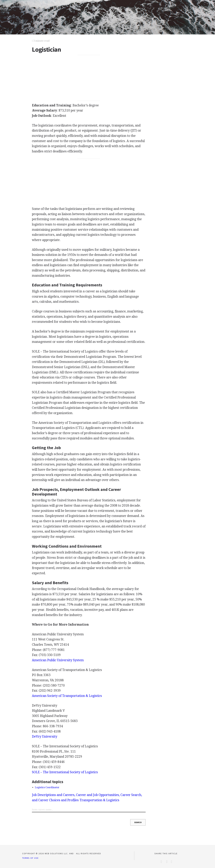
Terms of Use (30, 858)
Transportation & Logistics (99, 800)
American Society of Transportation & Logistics (67, 696)
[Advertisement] (89, 78)
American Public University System (58, 660)
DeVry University (45, 736)
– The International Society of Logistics (65, 772)
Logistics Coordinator (47, 787)
